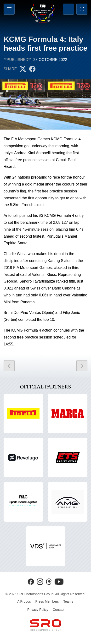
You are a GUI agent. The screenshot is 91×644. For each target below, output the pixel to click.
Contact (58, 610)
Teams (68, 601)
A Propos (24, 601)
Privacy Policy (38, 610)
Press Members (47, 601)
